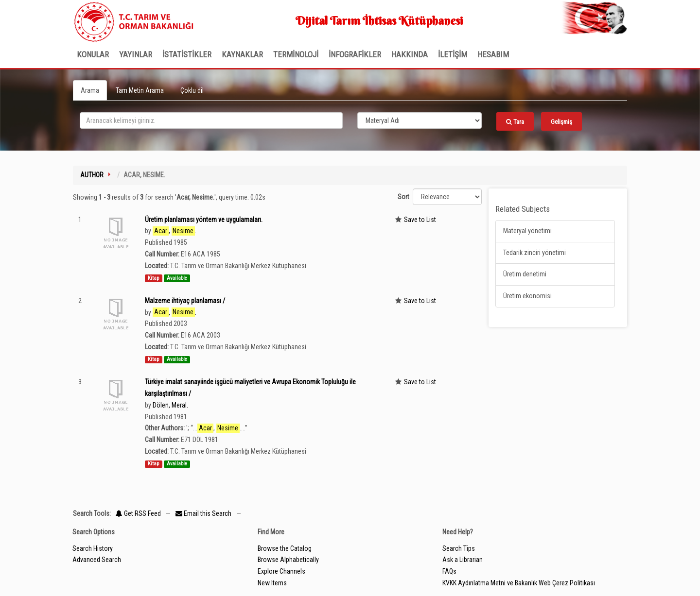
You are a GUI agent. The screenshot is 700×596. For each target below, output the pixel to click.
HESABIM (493, 54)
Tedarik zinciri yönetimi (534, 253)
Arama (90, 90)
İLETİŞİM (453, 54)
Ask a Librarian (463, 560)
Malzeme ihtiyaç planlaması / (185, 301)
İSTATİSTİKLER (187, 54)
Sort (403, 197)
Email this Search (204, 513)
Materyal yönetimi (527, 231)
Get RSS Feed (138, 513)
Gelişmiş (561, 122)
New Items (272, 583)
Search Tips (459, 548)
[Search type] (420, 120)
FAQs (449, 571)
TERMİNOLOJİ (296, 54)
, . (175, 231)
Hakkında (410, 54)
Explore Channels (281, 571)
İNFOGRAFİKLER (355, 54)
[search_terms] (211, 120)
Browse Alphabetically (288, 560)
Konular (93, 54)
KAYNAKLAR (242, 54)
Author (92, 175)
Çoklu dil (192, 90)
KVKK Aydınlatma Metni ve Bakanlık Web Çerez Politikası (519, 583)
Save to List (420, 220)
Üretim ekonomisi (527, 296)
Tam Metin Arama (140, 90)
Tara (515, 122)
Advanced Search (97, 560)
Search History (93, 548)
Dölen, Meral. (170, 405)
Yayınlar (136, 54)
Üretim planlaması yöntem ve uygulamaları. (204, 220)
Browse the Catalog (285, 548)
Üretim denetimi (525, 274)
